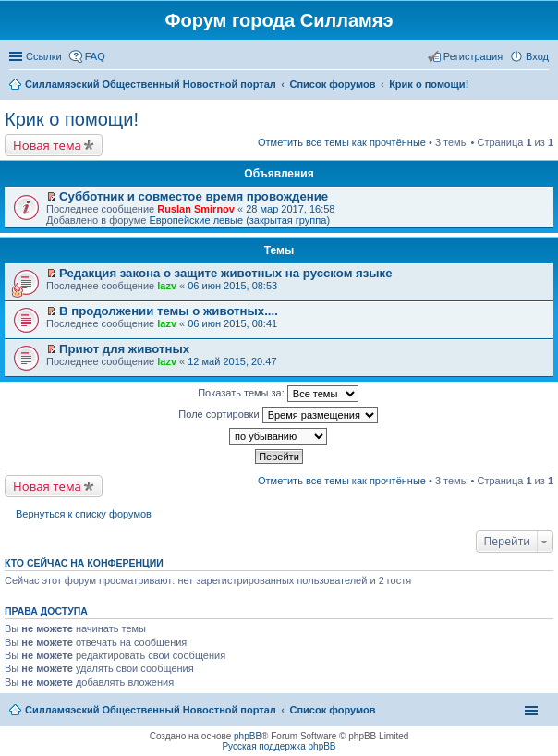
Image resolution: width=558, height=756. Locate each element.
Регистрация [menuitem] (473, 56)
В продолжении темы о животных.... (169, 311)
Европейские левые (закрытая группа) (239, 220)
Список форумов (332, 710)
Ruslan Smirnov (196, 209)
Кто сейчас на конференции (84, 563)
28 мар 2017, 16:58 (290, 209)
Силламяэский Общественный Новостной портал (151, 710)
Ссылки (44, 56)
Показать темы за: (278, 394)
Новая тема (47, 145)
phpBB (248, 736)
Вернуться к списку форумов (84, 514)
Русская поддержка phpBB (279, 746)
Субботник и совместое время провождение (194, 196)
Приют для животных (124, 349)
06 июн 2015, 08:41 (232, 323)
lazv (167, 286)
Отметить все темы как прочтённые (342, 142)
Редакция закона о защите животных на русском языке (225, 273)
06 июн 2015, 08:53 (232, 286)
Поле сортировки (278, 415)
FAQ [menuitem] (95, 56)
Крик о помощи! (72, 119)
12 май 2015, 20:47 (232, 361)
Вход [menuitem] (537, 56)
